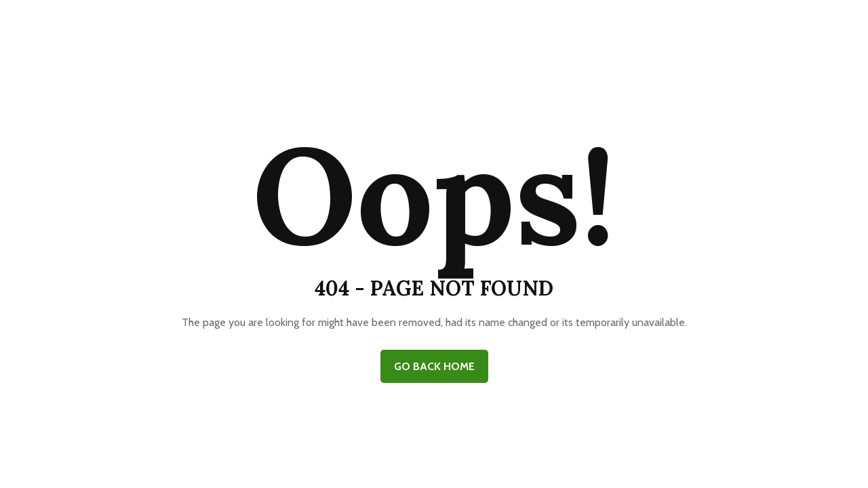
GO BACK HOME (434, 366)
